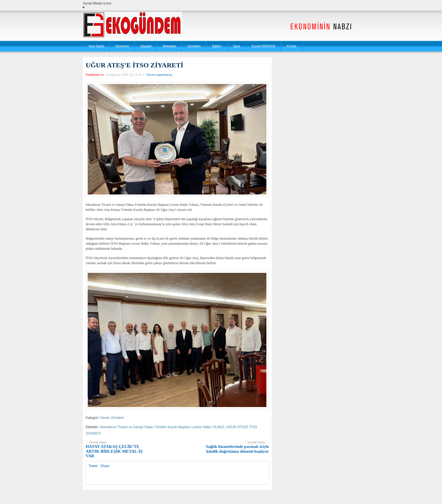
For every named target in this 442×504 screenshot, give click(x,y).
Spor (237, 46)
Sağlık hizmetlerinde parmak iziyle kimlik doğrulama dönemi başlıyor (237, 447)
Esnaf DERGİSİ (263, 46)
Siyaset (146, 46)
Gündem (194, 46)
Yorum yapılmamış (159, 75)
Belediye (169, 46)
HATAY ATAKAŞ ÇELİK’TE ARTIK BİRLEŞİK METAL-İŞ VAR (114, 450)
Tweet (93, 466)
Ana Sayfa (96, 46)
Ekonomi (122, 46)
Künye (292, 46)
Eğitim (217, 46)
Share (105, 466)
